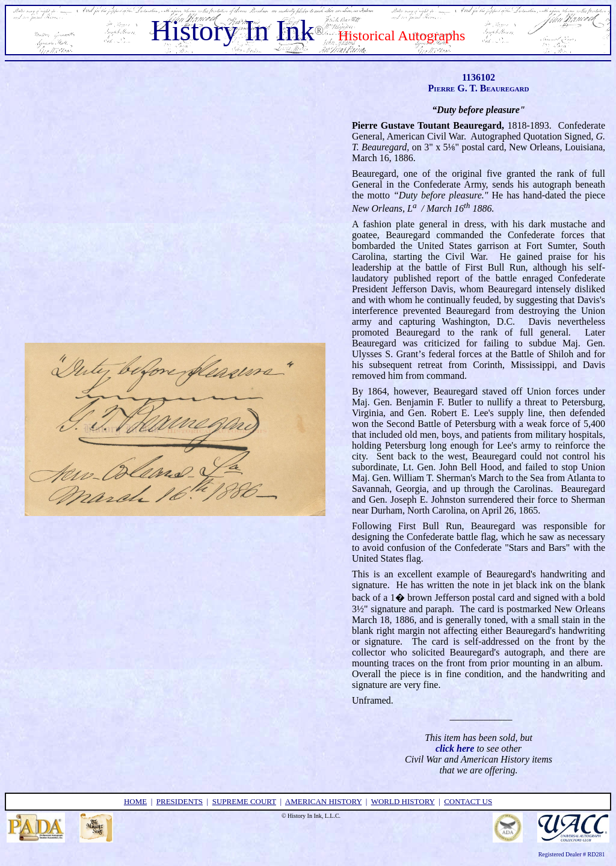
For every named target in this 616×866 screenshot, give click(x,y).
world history (403, 801)
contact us (468, 801)
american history (324, 801)
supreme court (244, 801)
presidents (180, 801)
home (135, 801)
